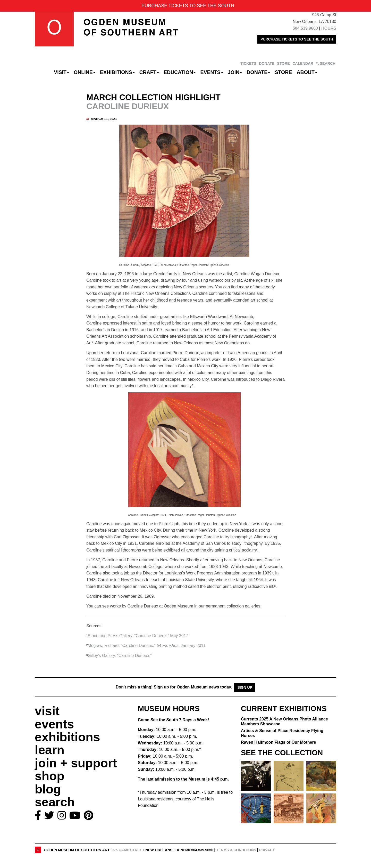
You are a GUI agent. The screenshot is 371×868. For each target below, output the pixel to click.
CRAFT (149, 72)
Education (180, 72)
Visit (61, 72)
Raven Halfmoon (279, 742)
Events (212, 72)
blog (48, 789)
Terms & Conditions (236, 850)
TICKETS (248, 63)
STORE (283, 63)
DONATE (267, 63)
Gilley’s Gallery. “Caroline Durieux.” (120, 656)
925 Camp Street (128, 850)
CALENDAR (303, 63)
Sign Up (245, 687)
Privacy (267, 850)
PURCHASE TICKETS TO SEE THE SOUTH (297, 39)
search (55, 802)
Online (85, 72)
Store (284, 72)
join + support (76, 763)
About (307, 72)
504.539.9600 (305, 28)
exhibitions (67, 737)
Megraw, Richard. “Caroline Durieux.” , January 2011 (147, 646)
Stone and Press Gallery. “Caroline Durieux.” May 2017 (138, 636)
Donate (258, 72)
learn (50, 750)
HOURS (329, 28)
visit (47, 711)
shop (50, 776)
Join (235, 72)
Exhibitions (117, 72)
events (54, 724)
